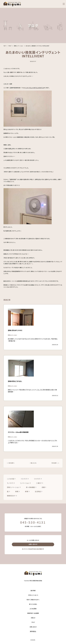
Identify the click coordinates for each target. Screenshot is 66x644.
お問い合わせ (33, 544)
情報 (17, 491)
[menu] (64, 4)
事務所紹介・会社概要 (33, 613)
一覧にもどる (33, 463)
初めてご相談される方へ (33, 600)
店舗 (43, 487)
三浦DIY (39, 483)
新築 (27, 491)
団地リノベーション (13, 487)
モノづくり (10, 483)
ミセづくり (37, 479)
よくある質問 (33, 609)
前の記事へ (12, 463)
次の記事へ (54, 463)
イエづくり (24, 479)
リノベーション (25, 483)
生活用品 (38, 491)
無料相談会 (33, 631)
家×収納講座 (31, 487)
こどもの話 (11, 479)
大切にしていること (33, 595)
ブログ (33, 622)
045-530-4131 (33, 522)
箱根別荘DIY (11, 496)
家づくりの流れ (33, 604)
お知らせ (33, 618)
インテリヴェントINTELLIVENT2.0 (34, 88)
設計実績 (33, 591)
